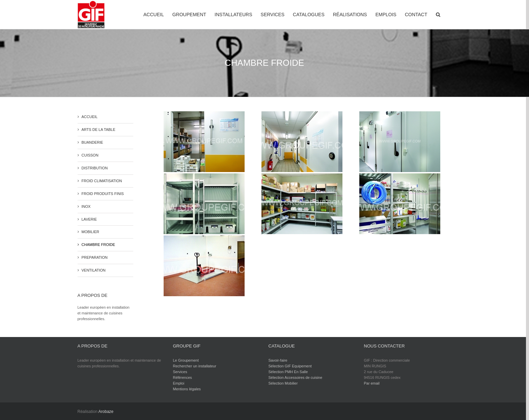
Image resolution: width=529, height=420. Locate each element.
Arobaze (106, 412)
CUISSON (90, 155)
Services (180, 372)
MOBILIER (91, 232)
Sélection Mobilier (283, 383)
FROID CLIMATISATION (102, 181)
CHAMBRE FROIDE (99, 245)
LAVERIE (89, 219)
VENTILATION (94, 270)
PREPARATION (95, 257)
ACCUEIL (90, 117)
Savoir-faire (278, 360)
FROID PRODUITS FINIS (103, 194)
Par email (372, 383)
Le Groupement (186, 360)
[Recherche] (438, 14)
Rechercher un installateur (195, 366)
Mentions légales (187, 389)
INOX (86, 206)
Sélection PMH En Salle (288, 372)
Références (183, 377)
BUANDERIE (92, 142)
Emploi (179, 383)
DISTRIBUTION (95, 168)
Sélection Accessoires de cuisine (296, 377)
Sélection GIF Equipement (290, 366)
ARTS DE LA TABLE (99, 130)
